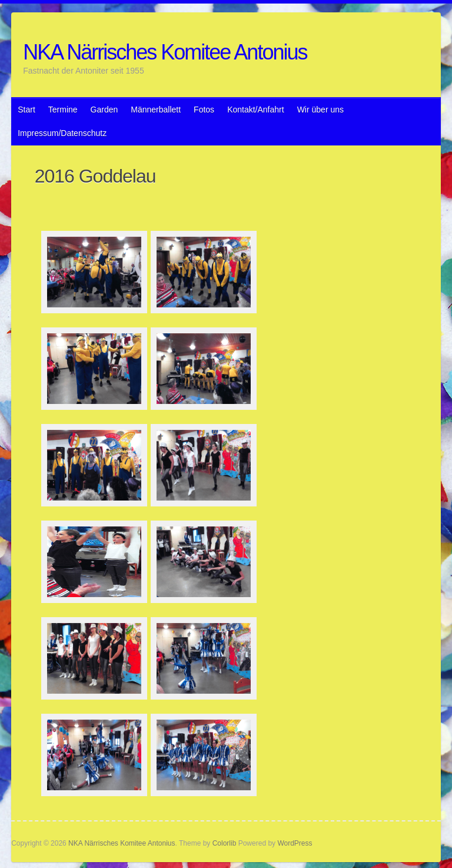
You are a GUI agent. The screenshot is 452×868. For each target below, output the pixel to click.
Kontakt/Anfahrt (256, 110)
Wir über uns (320, 110)
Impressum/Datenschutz (62, 133)
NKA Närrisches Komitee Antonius (165, 52)
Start (26, 110)
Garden (104, 110)
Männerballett (156, 110)
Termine (63, 110)
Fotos (204, 110)
